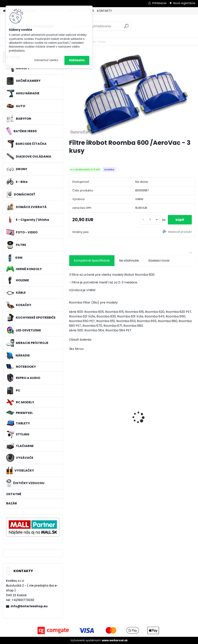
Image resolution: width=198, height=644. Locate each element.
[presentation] (71, 411)
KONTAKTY (105, 11)
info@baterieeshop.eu (29, 606)
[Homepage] (4, 11)
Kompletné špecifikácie (92, 261)
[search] (126, 28)
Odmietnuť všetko (46, 60)
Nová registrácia (184, 3)
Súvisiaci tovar (159, 261)
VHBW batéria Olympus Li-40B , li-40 (174, 409)
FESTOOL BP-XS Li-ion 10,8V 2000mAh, (131, 415)
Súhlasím (77, 60)
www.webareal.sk (115, 640)
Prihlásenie (159, 3)
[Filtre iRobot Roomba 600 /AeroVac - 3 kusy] (132, 94)
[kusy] (150, 220)
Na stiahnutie (129, 261)
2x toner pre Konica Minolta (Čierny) (86, 415)
